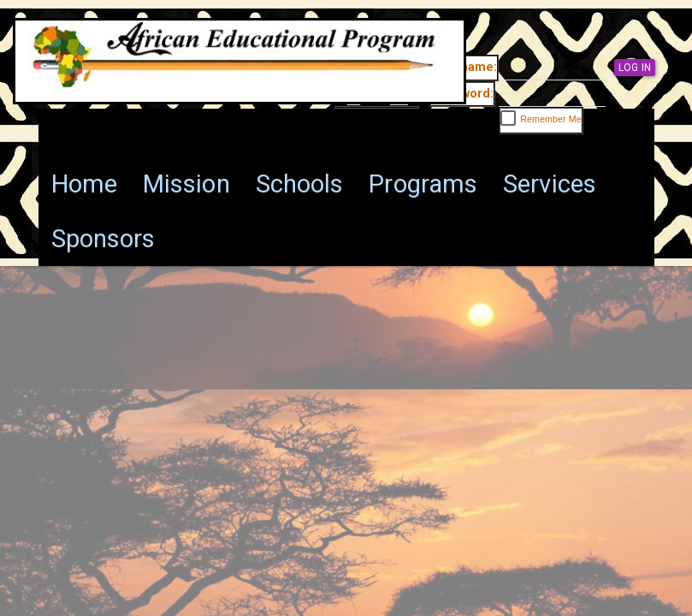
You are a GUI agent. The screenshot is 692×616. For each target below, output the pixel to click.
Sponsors (104, 239)
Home (84, 184)
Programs (423, 184)
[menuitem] (84, 184)
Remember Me (551, 119)
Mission (186, 184)
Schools (300, 184)
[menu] (346, 211)
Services (550, 184)
